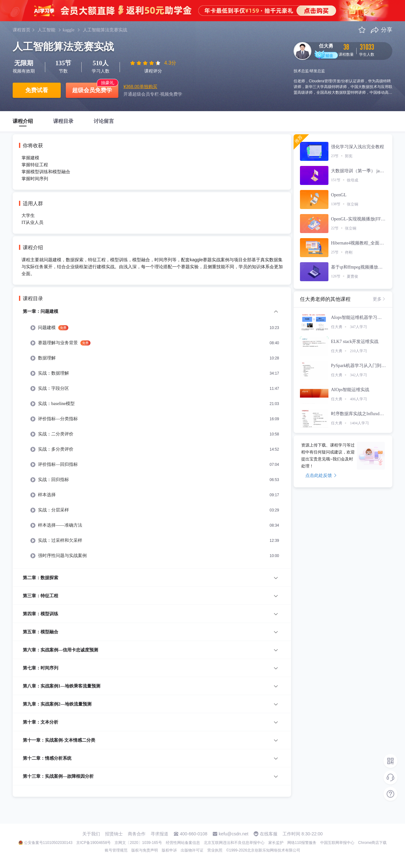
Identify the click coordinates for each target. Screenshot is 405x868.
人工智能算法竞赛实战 (105, 30)
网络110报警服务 (302, 843)
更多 (379, 299)
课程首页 (22, 30)
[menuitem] (152, 438)
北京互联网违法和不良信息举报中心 (234, 843)
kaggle (69, 30)
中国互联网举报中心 (337, 843)
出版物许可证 (192, 850)
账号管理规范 (116, 850)
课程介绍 (23, 121)
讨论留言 (104, 121)
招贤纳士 (114, 834)
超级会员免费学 (92, 90)
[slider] (146, 63)
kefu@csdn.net (234, 834)
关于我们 (91, 834)
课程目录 (63, 121)
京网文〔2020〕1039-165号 (138, 843)
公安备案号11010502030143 (48, 843)
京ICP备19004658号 (93, 843)
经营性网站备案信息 (183, 843)
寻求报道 (159, 834)
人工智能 (47, 30)
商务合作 (137, 834)
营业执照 (215, 850)
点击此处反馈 (321, 475)
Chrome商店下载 (373, 843)
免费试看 (37, 90)
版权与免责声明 (145, 850)
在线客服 (269, 834)
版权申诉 (169, 850)
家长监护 (276, 843)
